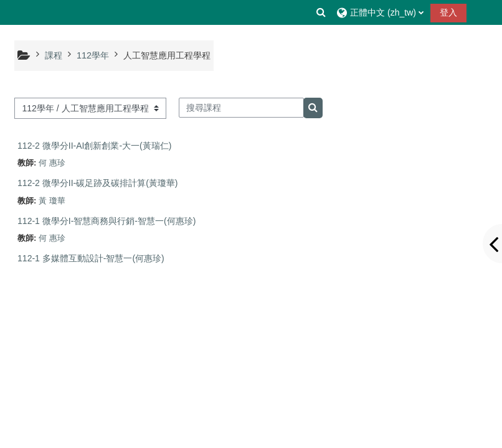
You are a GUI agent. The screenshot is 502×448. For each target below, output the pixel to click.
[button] (321, 12)
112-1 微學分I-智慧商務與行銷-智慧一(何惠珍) (107, 221)
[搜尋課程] (241, 108)
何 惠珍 (52, 163)
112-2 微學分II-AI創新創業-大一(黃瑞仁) (94, 146)
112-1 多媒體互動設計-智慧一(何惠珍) (91, 258)
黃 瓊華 (52, 201)
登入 (448, 12)
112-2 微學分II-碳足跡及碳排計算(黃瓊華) (97, 183)
